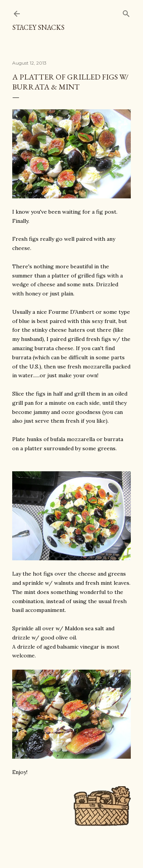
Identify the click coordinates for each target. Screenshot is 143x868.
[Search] (126, 12)
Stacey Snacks (38, 27)
